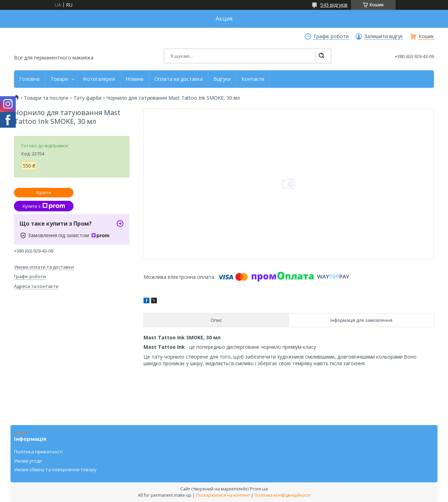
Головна (29, 79)
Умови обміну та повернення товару (55, 469)
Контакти (253, 79)
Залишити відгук (384, 36)
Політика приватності (38, 452)
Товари (59, 79)
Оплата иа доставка (178, 79)
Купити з (44, 206)
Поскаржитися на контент (223, 495)
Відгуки (222, 79)
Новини (135, 79)
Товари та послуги (46, 98)
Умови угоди (28, 461)
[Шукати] (321, 56)
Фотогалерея (99, 79)
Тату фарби (87, 98)
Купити (44, 193)
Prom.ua (259, 489)
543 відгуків (334, 5)
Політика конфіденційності (282, 495)
